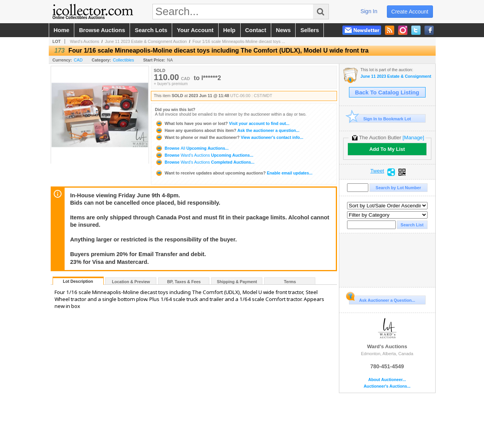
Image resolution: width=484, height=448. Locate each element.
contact (256, 30)
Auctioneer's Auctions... (387, 386)
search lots (151, 30)
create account (410, 12)
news (283, 30)
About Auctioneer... (387, 380)
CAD (78, 60)
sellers (310, 30)
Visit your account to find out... (222, 123)
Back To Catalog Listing (387, 92)
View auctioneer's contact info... (229, 137)
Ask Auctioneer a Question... (382, 299)
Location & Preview (131, 282)
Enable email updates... (234, 173)
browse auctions (102, 30)
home (62, 30)
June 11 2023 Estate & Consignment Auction (146, 41)
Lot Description (78, 281)
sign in (369, 11)
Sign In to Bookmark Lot (380, 119)
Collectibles (124, 60)
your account (195, 30)
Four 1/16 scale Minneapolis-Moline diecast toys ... (239, 41)
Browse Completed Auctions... (205, 162)
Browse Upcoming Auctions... (192, 148)
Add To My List (387, 149)
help (229, 30)
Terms (290, 282)
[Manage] (413, 138)
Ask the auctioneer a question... (227, 130)
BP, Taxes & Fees (184, 282)
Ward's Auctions (85, 41)
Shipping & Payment (237, 282)
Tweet (377, 171)
